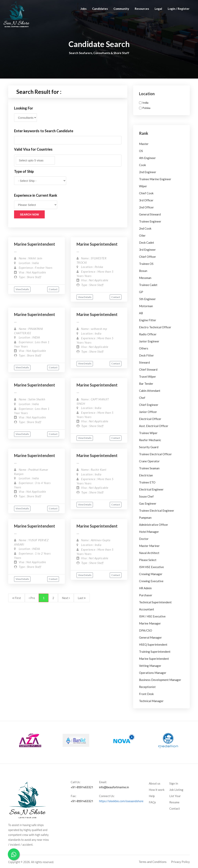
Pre (32, 598)
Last (82, 598)
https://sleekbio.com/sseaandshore (121, 801)
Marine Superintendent (35, 244)
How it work (157, 790)
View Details (22, 289)
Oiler (142, 235)
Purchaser (146, 595)
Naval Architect (149, 553)
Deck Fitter (146, 355)
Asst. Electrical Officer (154, 426)
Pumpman (145, 518)
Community (121, 9)
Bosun (143, 271)
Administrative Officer (154, 525)
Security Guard (149, 447)
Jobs (83, 9)
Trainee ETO (147, 482)
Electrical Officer (150, 419)
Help (152, 796)
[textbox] (35, 160)
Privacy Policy (180, 862)
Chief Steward (148, 369)
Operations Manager (153, 673)
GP (141, 292)
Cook (142, 165)
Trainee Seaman (149, 468)
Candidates (100, 9)
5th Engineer (147, 299)
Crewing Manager (151, 574)
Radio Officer (148, 334)
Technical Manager (151, 701)
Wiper (143, 186)
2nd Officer (146, 207)
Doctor (144, 539)
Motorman (146, 306)
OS (141, 151)
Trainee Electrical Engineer (157, 510)
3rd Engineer (147, 250)
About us (155, 783)
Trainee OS (146, 264)
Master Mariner (149, 546)
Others (144, 348)
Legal (158, 9)
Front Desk (146, 694)
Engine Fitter (148, 320)
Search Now (29, 215)
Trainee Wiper (148, 433)
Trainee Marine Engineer (155, 179)
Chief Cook (146, 193)
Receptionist (147, 687)
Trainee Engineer (150, 221)
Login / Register (179, 9)
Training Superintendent (155, 652)
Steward (144, 362)
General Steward (150, 214)
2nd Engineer (148, 172)
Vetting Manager (150, 666)
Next (66, 598)
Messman (145, 278)
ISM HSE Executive (151, 567)
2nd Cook (145, 228)
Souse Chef (146, 496)
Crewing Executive (151, 581)
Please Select (148, 560)
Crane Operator (149, 461)
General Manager (150, 637)
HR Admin (145, 588)
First (17, 598)
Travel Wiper (148, 377)
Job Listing (176, 790)
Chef (142, 398)
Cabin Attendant (150, 391)
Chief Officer (148, 257)
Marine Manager (150, 623)
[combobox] (68, 161)
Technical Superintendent (155, 602)
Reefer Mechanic (150, 440)
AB (141, 313)
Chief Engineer (149, 405)
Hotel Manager (149, 532)
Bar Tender (146, 384)
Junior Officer (148, 412)
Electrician (146, 475)
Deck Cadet (147, 243)
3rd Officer (146, 200)
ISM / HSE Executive (152, 616)
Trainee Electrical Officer (155, 454)
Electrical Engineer (151, 489)
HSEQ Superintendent (153, 644)
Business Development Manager (160, 680)
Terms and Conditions (153, 862)
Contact (53, 289)
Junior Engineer (149, 341)
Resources (142, 9)
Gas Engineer (148, 503)
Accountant (147, 609)
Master (144, 144)
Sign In (174, 783)
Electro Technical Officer (155, 327)
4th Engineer (147, 158)
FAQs (152, 802)
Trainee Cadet (148, 285)
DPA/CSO (146, 630)
